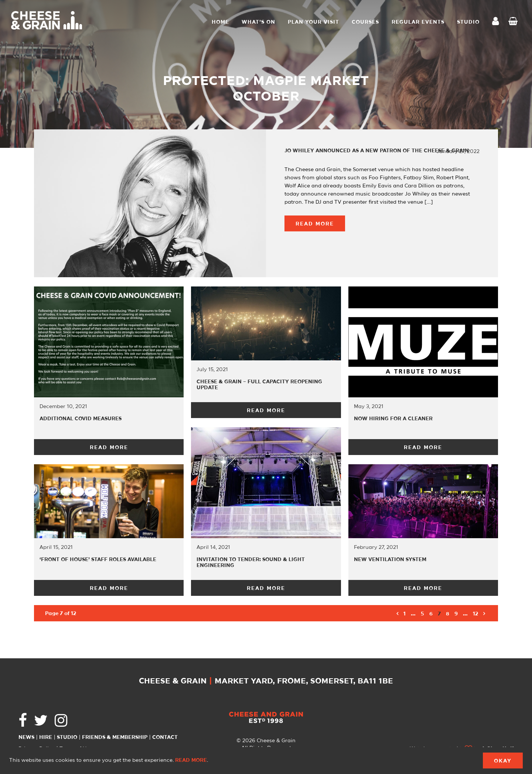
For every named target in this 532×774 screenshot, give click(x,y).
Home (220, 22)
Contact (165, 737)
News (26, 737)
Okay (503, 761)
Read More (315, 224)
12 (475, 614)
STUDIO (468, 22)
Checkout (515, 22)
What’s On (258, 22)
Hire (46, 737)
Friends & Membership (115, 737)
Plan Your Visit (313, 22)
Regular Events (418, 22)
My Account (498, 22)
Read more (191, 760)
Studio (67, 737)
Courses (365, 22)
